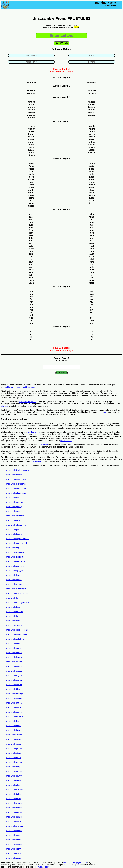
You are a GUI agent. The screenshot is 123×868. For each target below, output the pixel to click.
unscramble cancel (14, 698)
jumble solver (66, 441)
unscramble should (14, 739)
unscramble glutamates (16, 493)
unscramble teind (13, 607)
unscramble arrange (14, 694)
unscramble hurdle (14, 653)
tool (106, 412)
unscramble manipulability (17, 593)
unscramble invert (13, 840)
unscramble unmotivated (16, 543)
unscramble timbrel (14, 534)
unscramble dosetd (14, 808)
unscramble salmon (14, 817)
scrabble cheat (37, 462)
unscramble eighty (14, 849)
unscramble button (14, 703)
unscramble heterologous (17, 589)
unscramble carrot (13, 821)
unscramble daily (13, 767)
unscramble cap (13, 548)
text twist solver (29, 387)
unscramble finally (13, 799)
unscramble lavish (13, 520)
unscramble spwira (14, 776)
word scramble (34, 432)
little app (5, 406)
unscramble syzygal (14, 571)
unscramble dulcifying (15, 639)
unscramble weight (14, 735)
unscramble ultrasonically (17, 525)
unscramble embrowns (15, 502)
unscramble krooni (14, 580)
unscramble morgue (14, 826)
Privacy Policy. (43, 867)
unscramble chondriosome (17, 630)
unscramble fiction (14, 758)
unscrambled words (28, 402)
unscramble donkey (14, 780)
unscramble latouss (14, 730)
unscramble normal (14, 680)
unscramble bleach (14, 689)
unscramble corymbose (16, 479)
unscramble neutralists (15, 561)
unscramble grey (13, 511)
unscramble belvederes (16, 484)
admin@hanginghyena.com (75, 863)
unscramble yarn (13, 530)
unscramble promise (14, 748)
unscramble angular (14, 712)
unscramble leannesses (16, 575)
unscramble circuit (14, 744)
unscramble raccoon (14, 671)
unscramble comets (14, 835)
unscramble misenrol (15, 584)
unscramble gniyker (14, 831)
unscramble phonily (14, 507)
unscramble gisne (13, 858)
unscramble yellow (14, 812)
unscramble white (13, 707)
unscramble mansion (15, 790)
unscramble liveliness (15, 616)
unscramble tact (13, 498)
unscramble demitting (15, 566)
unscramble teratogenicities (17, 602)
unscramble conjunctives (16, 634)
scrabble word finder (11, 387)
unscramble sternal (14, 625)
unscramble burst (13, 644)
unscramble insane (14, 662)
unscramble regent (14, 675)
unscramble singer (14, 753)
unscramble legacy (14, 657)
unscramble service (14, 685)
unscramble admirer (14, 648)
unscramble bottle (13, 726)
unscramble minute (14, 803)
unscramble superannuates (17, 539)
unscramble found (13, 721)
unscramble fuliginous (15, 557)
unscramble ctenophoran (16, 488)
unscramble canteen (14, 844)
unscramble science (14, 717)
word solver (43, 445)
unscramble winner (14, 762)
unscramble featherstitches (17, 470)
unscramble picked (14, 771)
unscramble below (14, 794)
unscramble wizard (14, 666)
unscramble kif (12, 598)
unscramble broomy (14, 612)
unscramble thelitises (15, 552)
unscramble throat (13, 853)
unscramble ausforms (15, 516)
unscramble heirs (13, 621)
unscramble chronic (14, 785)
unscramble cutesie (14, 475)
